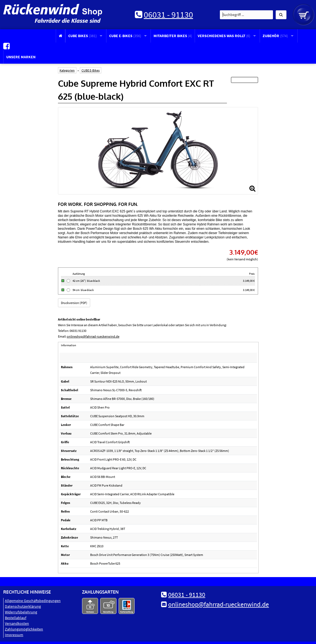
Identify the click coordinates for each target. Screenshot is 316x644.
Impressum (14, 633)
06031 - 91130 (168, 15)
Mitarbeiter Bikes (173, 36)
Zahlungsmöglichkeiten (24, 628)
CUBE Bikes (82, 36)
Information (69, 344)
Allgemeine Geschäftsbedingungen (33, 599)
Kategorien (67, 69)
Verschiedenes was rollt (224, 36)
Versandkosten (17, 622)
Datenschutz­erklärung (23, 605)
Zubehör (275, 36)
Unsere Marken (21, 55)
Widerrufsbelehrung (21, 611)
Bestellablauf (16, 616)
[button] (281, 15)
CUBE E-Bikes (125, 36)
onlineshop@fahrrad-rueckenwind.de (93, 335)
